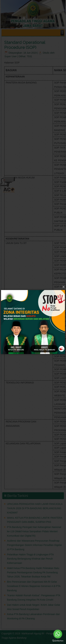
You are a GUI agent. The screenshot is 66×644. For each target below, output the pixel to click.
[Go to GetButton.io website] (58, 641)
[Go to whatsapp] (58, 634)
